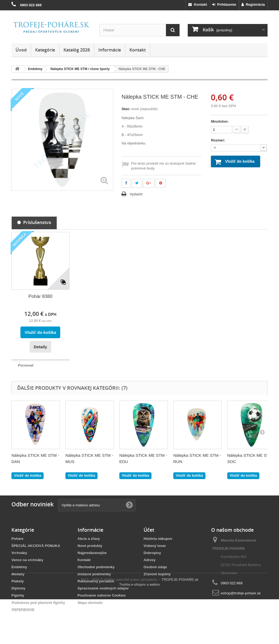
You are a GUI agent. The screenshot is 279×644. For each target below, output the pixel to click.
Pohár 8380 (40, 296)
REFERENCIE (23, 610)
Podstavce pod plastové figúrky (38, 602)
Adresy (150, 560)
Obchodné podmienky (96, 567)
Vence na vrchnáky (27, 560)
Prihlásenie (224, 4)
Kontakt (198, 4)
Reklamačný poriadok (96, 581)
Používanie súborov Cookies (102, 595)
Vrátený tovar (155, 546)
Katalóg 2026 (77, 50)
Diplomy (18, 588)
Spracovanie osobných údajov (103, 588)
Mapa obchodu (90, 602)
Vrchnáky (19, 553)
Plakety (18, 581)
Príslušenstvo (34, 222)
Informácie (110, 50)
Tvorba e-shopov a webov (139, 629)
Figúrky (18, 595)
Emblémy (19, 567)
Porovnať (26, 365)
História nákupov (158, 539)
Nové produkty (90, 546)
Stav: (126, 109)
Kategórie (45, 50)
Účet (149, 530)
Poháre (17, 539)
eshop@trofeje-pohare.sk (241, 593)
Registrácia (253, 4)
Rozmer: (219, 140)
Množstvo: (220, 121)
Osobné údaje (155, 567)
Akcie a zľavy (89, 539)
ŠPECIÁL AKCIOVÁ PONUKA (36, 546)
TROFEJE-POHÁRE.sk (180, 624)
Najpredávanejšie (92, 553)
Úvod (21, 50)
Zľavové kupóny (157, 574)
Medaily (18, 574)
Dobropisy (152, 553)
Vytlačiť (136, 194)
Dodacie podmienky (94, 574)
